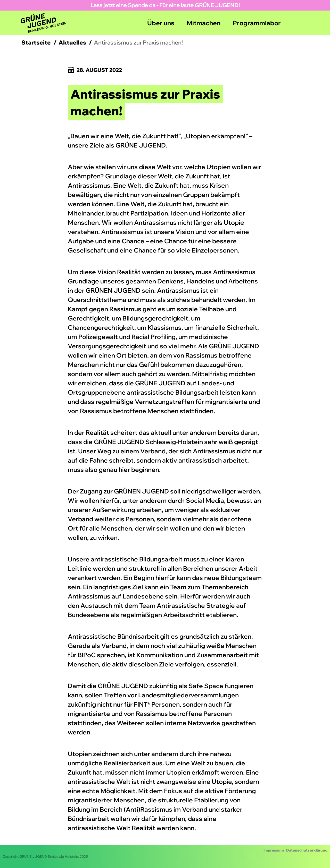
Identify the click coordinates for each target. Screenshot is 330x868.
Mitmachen (204, 23)
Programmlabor (257, 23)
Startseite (36, 42)
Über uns (161, 23)
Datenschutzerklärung (307, 850)
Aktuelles (72, 42)
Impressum (274, 850)
